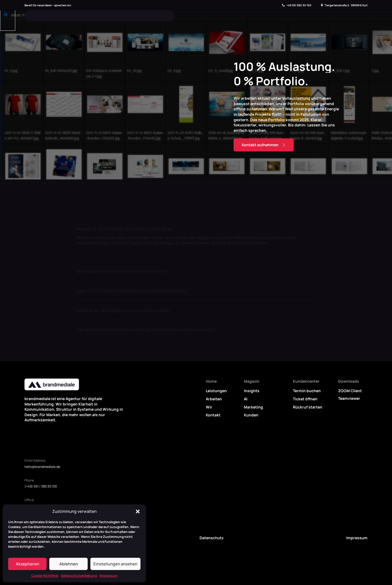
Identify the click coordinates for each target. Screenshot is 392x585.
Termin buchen (307, 391)
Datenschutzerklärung (79, 576)
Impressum (109, 576)
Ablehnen (69, 564)
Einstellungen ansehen (115, 564)
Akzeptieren (27, 564)
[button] (138, 511)
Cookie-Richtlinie (45, 576)
